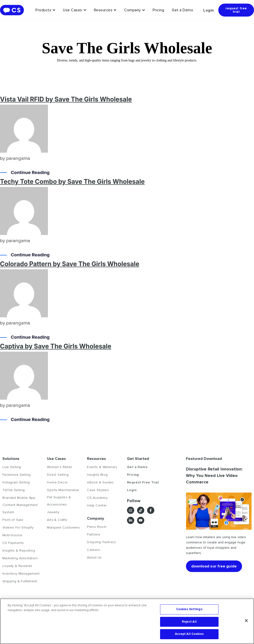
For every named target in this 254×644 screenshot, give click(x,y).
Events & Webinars (102, 467)
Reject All (189, 622)
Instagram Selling (16, 482)
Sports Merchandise (63, 490)
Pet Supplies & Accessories (59, 501)
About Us (94, 557)
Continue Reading (32, 173)
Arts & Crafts (57, 520)
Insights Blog (97, 475)
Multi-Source (12, 535)
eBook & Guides (100, 482)
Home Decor (57, 482)
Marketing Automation (20, 558)
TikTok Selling (14, 490)
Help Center (97, 505)
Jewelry (53, 512)
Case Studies (98, 490)
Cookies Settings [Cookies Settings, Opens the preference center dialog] (189, 609)
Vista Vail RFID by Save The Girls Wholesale (66, 99)
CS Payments (13, 543)
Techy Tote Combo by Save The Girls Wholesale (72, 182)
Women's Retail (59, 467)
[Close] (246, 621)
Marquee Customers (63, 527)
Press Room (97, 527)
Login (209, 10)
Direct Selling (58, 475)
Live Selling (12, 467)
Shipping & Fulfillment (20, 581)
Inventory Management (21, 574)
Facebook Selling (16, 475)
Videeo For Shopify (18, 527)
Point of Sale (13, 520)
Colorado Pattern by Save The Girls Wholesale (70, 264)
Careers (93, 550)
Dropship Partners (101, 542)
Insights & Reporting (19, 551)
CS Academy (97, 498)
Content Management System (20, 509)
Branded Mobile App (19, 498)
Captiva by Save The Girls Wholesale (56, 346)
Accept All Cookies (189, 634)
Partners (94, 534)
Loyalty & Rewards (17, 566)
